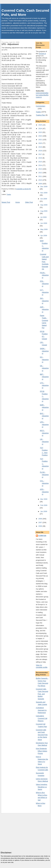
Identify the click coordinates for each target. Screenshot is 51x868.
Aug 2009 (44, 211)
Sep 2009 (44, 205)
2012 (41, 173)
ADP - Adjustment (44, 309)
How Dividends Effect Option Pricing (42, 751)
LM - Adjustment (44, 442)
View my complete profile (42, 666)
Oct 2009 (44, 199)
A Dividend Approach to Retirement (41, 710)
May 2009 (44, 229)
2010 (41, 180)
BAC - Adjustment (44, 416)
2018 (41, 151)
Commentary (41, 106)
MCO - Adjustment (44, 433)
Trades (9, 194)
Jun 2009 (44, 223)
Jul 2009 (43, 217)
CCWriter (42, 536)
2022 (41, 136)
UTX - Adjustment (10, 44)
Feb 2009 (44, 505)
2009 (41, 184)
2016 (41, 158)
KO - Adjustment (44, 360)
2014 (41, 165)
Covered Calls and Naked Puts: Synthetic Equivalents (44, 262)
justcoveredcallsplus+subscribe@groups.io (42, 95)
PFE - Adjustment (44, 284)
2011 (41, 176)
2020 (41, 143)
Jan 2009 (44, 511)
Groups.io (42, 54)
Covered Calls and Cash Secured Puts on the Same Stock (42, 735)
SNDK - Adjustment (44, 351)
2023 (41, 132)
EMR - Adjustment (44, 407)
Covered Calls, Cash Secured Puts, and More (25, 13)
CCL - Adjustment (44, 483)
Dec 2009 (44, 187)
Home (18, 202)
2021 (41, 140)
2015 (41, 162)
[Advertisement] (20, 832)
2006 (41, 526)
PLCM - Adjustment (44, 475)
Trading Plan (41, 115)
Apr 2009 (44, 236)
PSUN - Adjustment (44, 275)
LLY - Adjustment (44, 292)
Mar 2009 (44, 499)
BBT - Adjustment (44, 377)
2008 (41, 519)
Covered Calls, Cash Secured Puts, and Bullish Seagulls (42, 694)
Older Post (29, 202)
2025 (41, 125)
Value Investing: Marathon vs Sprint (42, 787)
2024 (41, 129)
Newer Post (6, 202)
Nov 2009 (44, 193)
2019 (41, 147)
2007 (41, 522)
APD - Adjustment (44, 492)
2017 (41, 154)
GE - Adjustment (44, 368)
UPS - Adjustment (44, 424)
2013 (41, 169)
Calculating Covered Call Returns (42, 718)
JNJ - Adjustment (44, 301)
